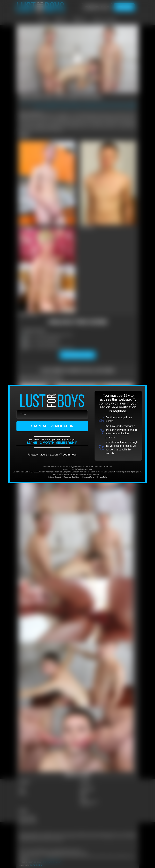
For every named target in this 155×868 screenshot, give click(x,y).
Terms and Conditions (71, 477)
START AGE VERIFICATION (52, 426)
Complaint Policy (88, 477)
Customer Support (54, 477)
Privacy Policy (103, 477)
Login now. (70, 455)
